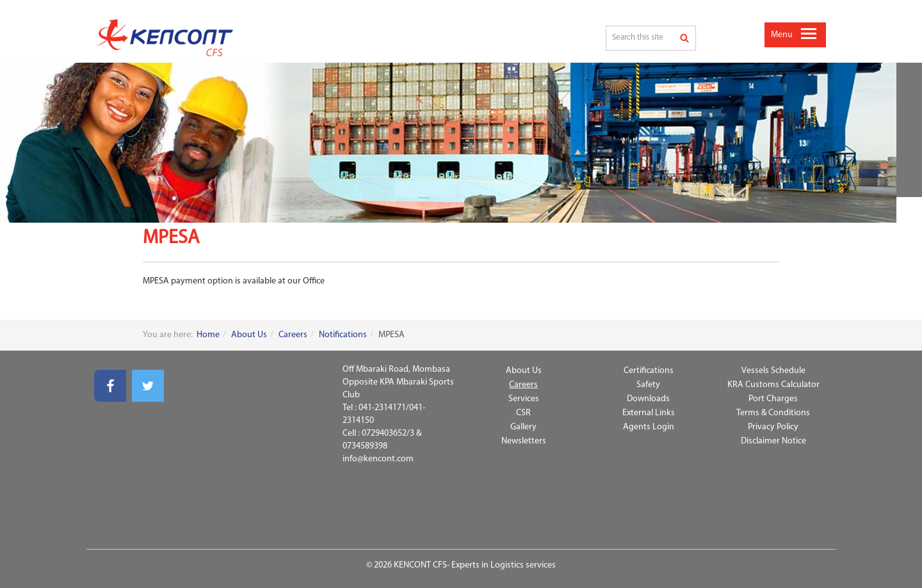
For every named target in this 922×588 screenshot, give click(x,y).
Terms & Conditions (773, 413)
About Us (249, 335)
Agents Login (649, 427)
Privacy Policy (773, 427)
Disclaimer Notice (773, 441)
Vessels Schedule (773, 371)
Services (524, 399)
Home (208, 335)
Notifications (343, 335)
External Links (649, 413)
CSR (523, 413)
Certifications (649, 371)
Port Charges (773, 399)
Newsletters (524, 441)
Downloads (648, 399)
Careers (293, 335)
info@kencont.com (378, 459)
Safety (648, 385)
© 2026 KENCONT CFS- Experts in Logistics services (461, 565)
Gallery (523, 427)
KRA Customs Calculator (773, 385)
